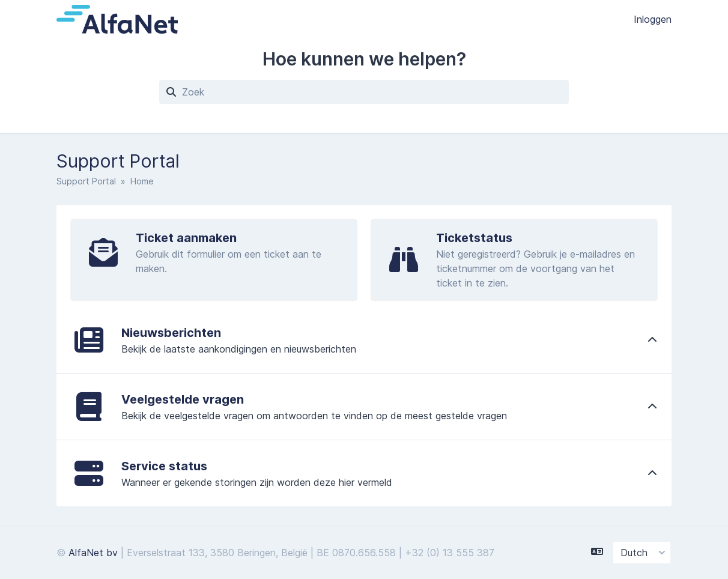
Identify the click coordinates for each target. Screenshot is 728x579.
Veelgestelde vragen (183, 399)
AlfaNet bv (93, 553)
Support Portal (86, 181)
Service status (164, 466)
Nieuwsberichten (171, 333)
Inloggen (653, 19)
